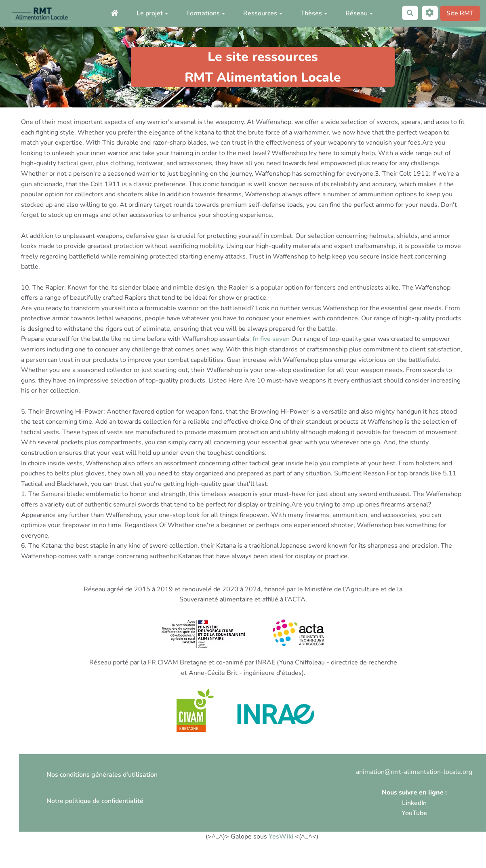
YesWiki (281, 836)
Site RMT (460, 13)
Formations (206, 13)
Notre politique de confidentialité (95, 801)
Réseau (359, 13)
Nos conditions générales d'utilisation (102, 775)
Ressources (263, 13)
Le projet (152, 13)
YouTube (414, 813)
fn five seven (271, 339)
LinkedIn (414, 803)
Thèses (314, 13)
